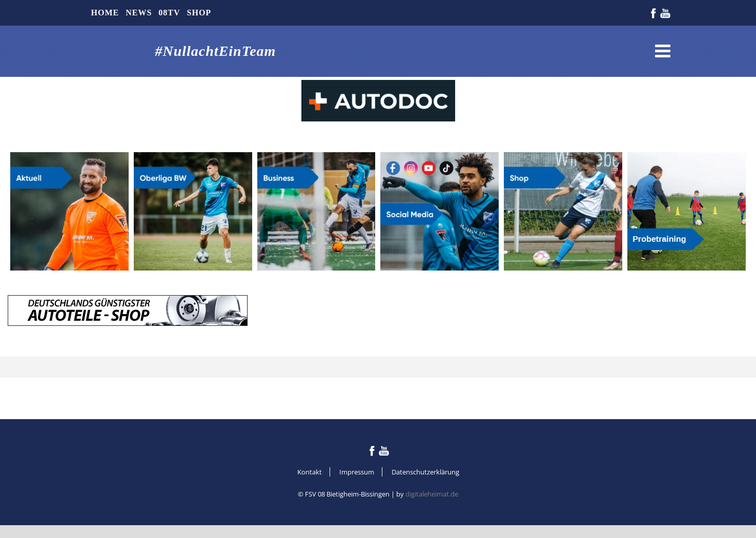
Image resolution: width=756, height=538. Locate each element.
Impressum (357, 472)
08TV (169, 13)
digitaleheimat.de (432, 494)
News (139, 13)
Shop (199, 13)
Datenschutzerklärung (425, 472)
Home (105, 13)
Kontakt (310, 472)
